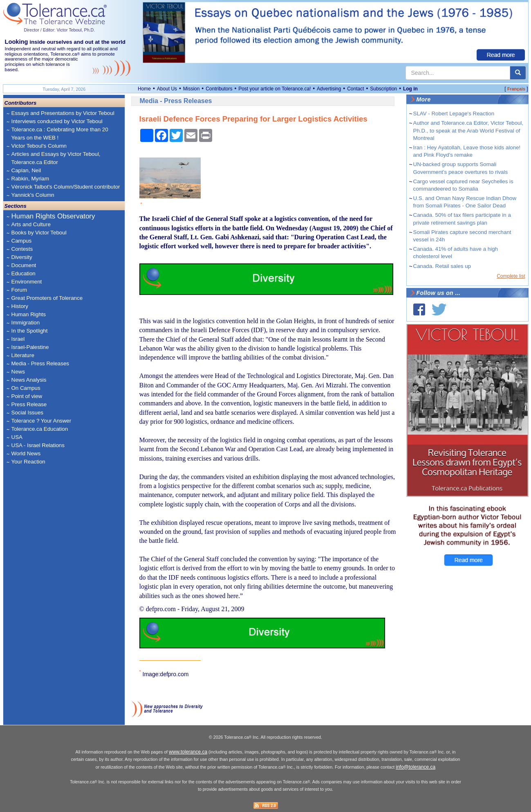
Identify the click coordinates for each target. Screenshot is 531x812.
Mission (192, 89)
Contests (22, 249)
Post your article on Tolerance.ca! (274, 89)
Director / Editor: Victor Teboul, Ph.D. (60, 30)
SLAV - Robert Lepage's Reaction (454, 114)
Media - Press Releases (40, 363)
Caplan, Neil (26, 170)
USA (17, 437)
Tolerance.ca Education (40, 429)
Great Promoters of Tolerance (47, 298)
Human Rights (29, 314)
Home (144, 89)
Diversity (22, 257)
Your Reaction (28, 462)
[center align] (518, 73)
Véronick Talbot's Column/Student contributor (66, 187)
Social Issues (28, 413)
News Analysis (29, 380)
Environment (27, 282)
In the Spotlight (30, 331)
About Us (167, 89)
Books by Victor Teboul (39, 233)
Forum (19, 290)
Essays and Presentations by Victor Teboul (63, 113)
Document (24, 265)
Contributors (219, 89)
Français (516, 89)
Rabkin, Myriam (30, 179)
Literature (23, 355)
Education (24, 273)
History (20, 306)
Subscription (383, 89)
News (18, 372)
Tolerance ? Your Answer (41, 421)
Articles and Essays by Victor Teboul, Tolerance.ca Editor (56, 158)
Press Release (29, 404)
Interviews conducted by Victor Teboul (57, 121)
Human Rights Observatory (53, 216)
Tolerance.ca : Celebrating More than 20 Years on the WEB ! (60, 134)
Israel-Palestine (30, 347)
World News (26, 453)
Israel (18, 339)
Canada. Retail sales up (442, 266)
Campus (22, 241)
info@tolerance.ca (416, 767)
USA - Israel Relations (38, 445)
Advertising (329, 89)
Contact (355, 89)
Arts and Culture (31, 224)
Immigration (26, 323)
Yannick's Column (33, 195)
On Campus (26, 388)
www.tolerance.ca (188, 752)
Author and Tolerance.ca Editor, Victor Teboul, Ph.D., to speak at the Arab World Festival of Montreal (468, 130)
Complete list (511, 276)
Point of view (27, 396)
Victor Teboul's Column (39, 146)
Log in (410, 89)
